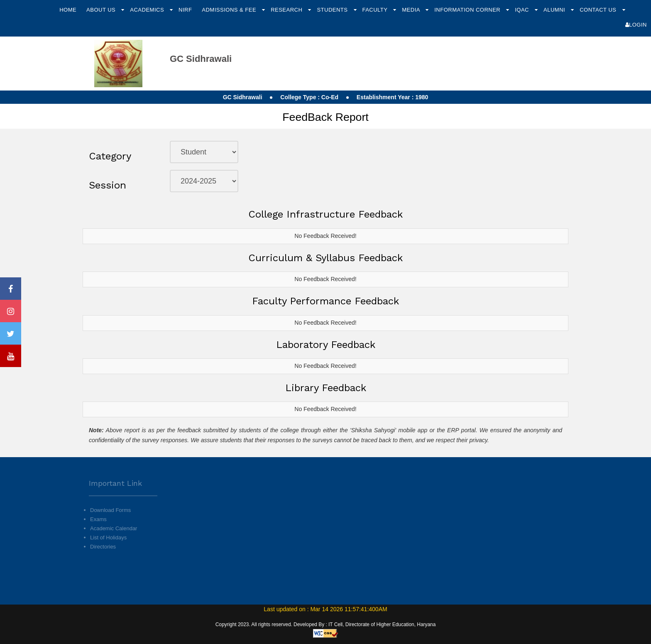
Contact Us (599, 10)
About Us (102, 10)
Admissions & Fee (230, 10)
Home (68, 10)
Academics (148, 10)
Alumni (555, 10)
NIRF (185, 10)
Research (287, 10)
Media (412, 10)
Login (636, 25)
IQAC (523, 10)
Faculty (376, 10)
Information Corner (468, 10)
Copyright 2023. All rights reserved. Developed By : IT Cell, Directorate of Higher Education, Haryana (326, 624)
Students (333, 10)
